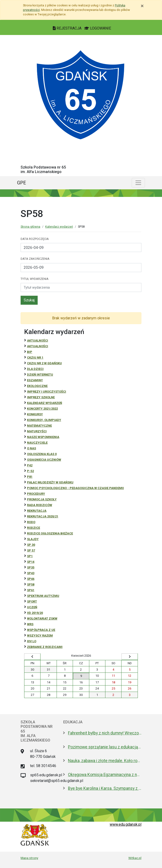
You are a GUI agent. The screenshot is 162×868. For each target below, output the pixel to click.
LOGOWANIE (98, 28)
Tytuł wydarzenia (35, 279)
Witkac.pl (135, 858)
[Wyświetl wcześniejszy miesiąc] (32, 657)
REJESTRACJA (68, 28)
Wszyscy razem (40, 636)
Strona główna (30, 227)
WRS (30, 624)
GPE (22, 183)
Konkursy (35, 414)
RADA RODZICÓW (40, 505)
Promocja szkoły (42, 499)
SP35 (31, 567)
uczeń (32, 607)
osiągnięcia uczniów (44, 460)
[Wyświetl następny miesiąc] (130, 657)
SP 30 (31, 545)
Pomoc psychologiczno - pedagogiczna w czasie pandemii (75, 488)
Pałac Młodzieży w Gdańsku (50, 482)
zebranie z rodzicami (45, 647)
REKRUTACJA (37, 511)
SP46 (31, 579)
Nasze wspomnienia (43, 437)
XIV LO (32, 641)
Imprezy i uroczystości (47, 392)
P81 (30, 477)
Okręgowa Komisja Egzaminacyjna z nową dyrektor (105, 775)
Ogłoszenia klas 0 (42, 454)
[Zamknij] (142, 6)
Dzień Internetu (40, 375)
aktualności (38, 346)
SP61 (31, 590)
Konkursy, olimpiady (44, 420)
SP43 (31, 573)
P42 (30, 465)
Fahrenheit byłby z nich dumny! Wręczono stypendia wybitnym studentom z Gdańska (105, 733)
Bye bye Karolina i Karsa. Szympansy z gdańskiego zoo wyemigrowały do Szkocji (105, 788)
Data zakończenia (35, 259)
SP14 (31, 562)
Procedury (36, 494)
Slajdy (33, 539)
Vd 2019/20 (35, 613)
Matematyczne (39, 426)
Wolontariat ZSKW (42, 618)
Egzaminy (35, 380)
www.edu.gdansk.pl (126, 824)
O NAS (31, 448)
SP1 (30, 556)
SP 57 (31, 550)
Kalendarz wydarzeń (59, 227)
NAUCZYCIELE (37, 443)
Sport (32, 601)
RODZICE (34, 528)
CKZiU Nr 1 (35, 358)
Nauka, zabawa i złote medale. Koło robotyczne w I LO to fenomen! (105, 761)
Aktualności (38, 341)
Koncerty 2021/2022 (42, 409)
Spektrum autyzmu (43, 596)
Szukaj (29, 300)
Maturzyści (37, 431)
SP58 (31, 584)
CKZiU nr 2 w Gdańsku (44, 363)
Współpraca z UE (41, 630)
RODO (31, 522)
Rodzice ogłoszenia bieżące (50, 533)
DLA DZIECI (35, 369)
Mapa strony (29, 858)
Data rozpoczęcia (35, 239)
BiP (30, 352)
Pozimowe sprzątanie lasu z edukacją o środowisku (105, 747)
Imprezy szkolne (41, 397)
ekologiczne (37, 386)
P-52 (30, 471)
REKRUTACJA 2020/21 (43, 516)
